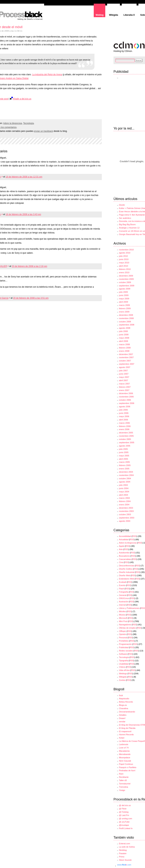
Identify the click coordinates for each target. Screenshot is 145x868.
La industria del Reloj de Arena (47, 75)
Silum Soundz (125, 860)
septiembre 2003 (127, 518)
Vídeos (122, 667)
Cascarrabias (125, 559)
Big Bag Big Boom (127, 224)
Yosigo (122, 790)
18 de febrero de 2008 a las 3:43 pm (23, 214)
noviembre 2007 (126, 357)
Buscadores (124, 556)
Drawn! (122, 718)
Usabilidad (124, 664)
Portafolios (124, 641)
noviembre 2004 (126, 475)
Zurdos (122, 680)
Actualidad (124, 539)
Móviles (122, 611)
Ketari (122, 738)
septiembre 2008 (127, 325)
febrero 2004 (125, 501)
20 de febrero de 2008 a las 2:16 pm (29, 266)
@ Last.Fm (124, 815)
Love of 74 (124, 748)
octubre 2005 (125, 439)
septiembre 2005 (127, 442)
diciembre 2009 (126, 276)
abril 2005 (123, 459)
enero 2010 (124, 272)
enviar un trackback (43, 131)
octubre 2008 (125, 322)
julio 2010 (123, 256)
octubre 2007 (125, 361)
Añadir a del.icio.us (21, 99)
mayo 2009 (124, 299)
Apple (122, 546)
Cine (121, 562)
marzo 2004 (124, 498)
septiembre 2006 (127, 403)
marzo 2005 (124, 462)
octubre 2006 (125, 400)
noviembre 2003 (126, 511)
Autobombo (124, 553)
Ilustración (124, 602)
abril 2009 (123, 302)
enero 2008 (124, 351)
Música (122, 615)
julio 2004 (123, 485)
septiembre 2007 (127, 364)
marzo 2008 (124, 344)
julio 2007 (123, 371)
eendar (122, 722)
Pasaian (123, 853)
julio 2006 (123, 410)
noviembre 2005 (126, 436)
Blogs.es (123, 705)
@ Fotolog (124, 812)
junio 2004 (124, 488)
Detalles (123, 715)
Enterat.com (124, 844)
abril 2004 (123, 495)
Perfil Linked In (126, 828)
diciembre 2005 (126, 433)
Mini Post (123, 621)
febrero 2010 (125, 269)
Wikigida (113, 15)
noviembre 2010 (126, 250)
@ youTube (124, 822)
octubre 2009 (125, 282)
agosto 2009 (125, 289)
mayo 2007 (124, 377)
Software (123, 654)
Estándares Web (127, 579)
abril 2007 (123, 380)
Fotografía (124, 592)
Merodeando (125, 754)
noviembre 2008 (126, 318)
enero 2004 (124, 505)
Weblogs (123, 674)
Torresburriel (125, 784)
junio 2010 (124, 259)
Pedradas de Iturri (127, 770)
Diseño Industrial (127, 572)
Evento (122, 585)
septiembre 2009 (127, 286)
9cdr (121, 695)
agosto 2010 (125, 253)
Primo (122, 857)
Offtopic (122, 631)
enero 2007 (124, 390)
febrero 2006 (125, 426)
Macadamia (124, 751)
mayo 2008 (124, 338)
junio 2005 (124, 452)
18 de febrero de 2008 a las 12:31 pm (24, 177)
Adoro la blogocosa (13, 123)
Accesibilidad (125, 536)
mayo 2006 (124, 416)
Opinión (123, 634)
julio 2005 (123, 449)
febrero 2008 (125, 348)
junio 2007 (124, 374)
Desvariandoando (127, 712)
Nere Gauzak (125, 761)
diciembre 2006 (126, 393)
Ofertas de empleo (127, 628)
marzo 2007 (124, 384)
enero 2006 (124, 429)
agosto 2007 (125, 367)
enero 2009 (124, 312)
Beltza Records (126, 702)
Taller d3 (123, 780)
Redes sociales (126, 651)
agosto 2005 (125, 446)
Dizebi (122, 205)
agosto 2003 (125, 521)
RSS (134, 536)
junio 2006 (124, 413)
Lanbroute (124, 744)
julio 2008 (123, 331)
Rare (121, 774)
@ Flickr (123, 809)
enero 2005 (124, 469)
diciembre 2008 (126, 315)
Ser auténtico (125, 218)
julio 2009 (123, 292)
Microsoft (123, 618)
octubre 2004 (125, 478)
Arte (121, 549)
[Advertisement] (43, 110)
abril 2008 (123, 341)
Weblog (100, 15)
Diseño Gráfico (126, 569)
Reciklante (124, 777)
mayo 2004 (124, 492)
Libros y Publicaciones (129, 608)
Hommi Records (126, 735)
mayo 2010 (124, 263)
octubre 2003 (125, 514)
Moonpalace (125, 758)
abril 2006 (123, 420)
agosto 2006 (125, 407)
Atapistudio (124, 699)
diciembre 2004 (126, 472)
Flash (121, 589)
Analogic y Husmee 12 (129, 228)
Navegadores (125, 625)
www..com (124, 865)
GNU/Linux (124, 598)
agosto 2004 (125, 482)
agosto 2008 (125, 328)
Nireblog (123, 850)
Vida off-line (124, 670)
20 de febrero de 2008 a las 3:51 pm (31, 298)
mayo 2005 (124, 456)
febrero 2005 (125, 465)
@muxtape (124, 825)
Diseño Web (125, 575)
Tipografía (124, 661)
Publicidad (124, 647)
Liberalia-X (129, 15)
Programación (125, 644)
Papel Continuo (126, 764)
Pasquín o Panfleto (128, 767)
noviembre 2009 (126, 279)
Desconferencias (127, 566)
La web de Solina (127, 847)
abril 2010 (123, 266)
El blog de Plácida (127, 728)
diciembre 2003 (126, 508)
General (123, 595)
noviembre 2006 (126, 397)
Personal (123, 638)
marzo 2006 (124, 423)
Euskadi (123, 582)
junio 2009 (124, 295)
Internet (122, 605)
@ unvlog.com (126, 819)
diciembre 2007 (126, 354)
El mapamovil (125, 731)
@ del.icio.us (125, 805)
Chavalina (124, 708)
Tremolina (123, 787)
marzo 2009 (124, 305)
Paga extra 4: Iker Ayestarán (132, 215)
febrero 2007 (125, 387)
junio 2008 (124, 335)
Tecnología (28, 123)
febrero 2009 (125, 308)
